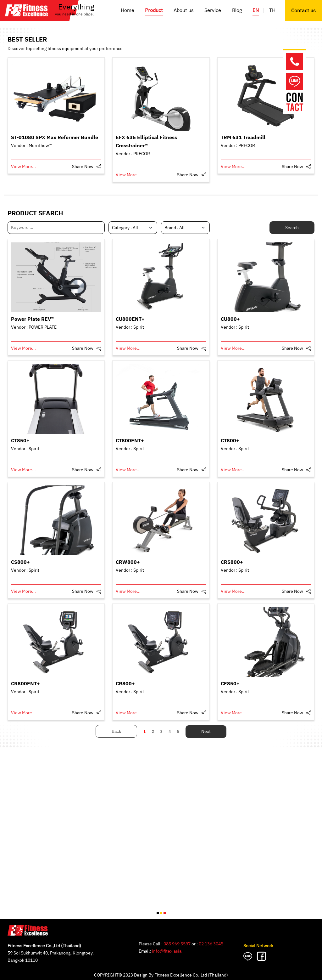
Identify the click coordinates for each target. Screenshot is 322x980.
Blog (237, 11)
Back (116, 731)
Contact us (303, 11)
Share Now (83, 167)
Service (213, 11)
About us (184, 11)
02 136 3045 (211, 944)
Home (128, 11)
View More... (23, 167)
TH (272, 11)
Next (206, 731)
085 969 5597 (177, 944)
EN (256, 11)
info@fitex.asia (167, 951)
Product (154, 11)
